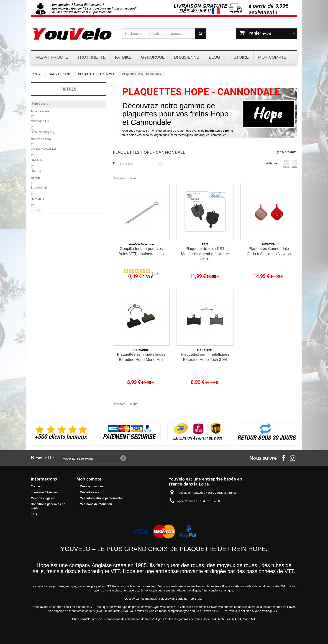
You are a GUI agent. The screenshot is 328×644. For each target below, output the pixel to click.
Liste (295, 164)
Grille (286, 164)
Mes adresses (89, 492)
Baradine (39, 187)
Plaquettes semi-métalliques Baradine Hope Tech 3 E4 (205, 357)
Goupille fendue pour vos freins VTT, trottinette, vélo (141, 251)
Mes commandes (92, 486)
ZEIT (36, 210)
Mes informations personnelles (101, 498)
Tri (115, 163)
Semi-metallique (44, 132)
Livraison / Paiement (45, 492)
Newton (38, 199)
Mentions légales (43, 498)
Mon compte (89, 479)
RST (36, 171)
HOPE (37, 160)
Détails (127, 139)
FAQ (34, 514)
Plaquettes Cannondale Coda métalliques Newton (269, 251)
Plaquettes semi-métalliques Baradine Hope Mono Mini (141, 357)
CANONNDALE (43, 149)
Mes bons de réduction (96, 504)
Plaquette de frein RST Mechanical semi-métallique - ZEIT (205, 254)
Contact (36, 486)
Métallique (40, 121)
